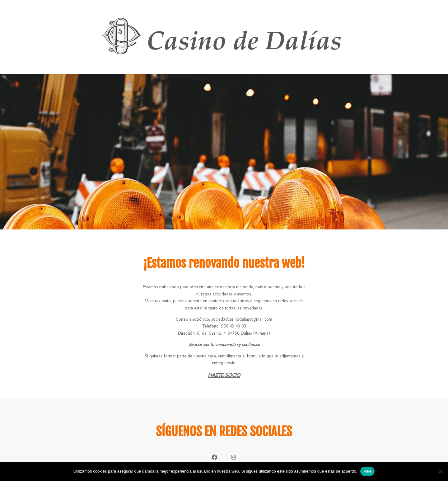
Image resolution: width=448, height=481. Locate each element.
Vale (367, 471)
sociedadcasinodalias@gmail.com (242, 319)
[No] (440, 471)
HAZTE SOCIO (224, 375)
